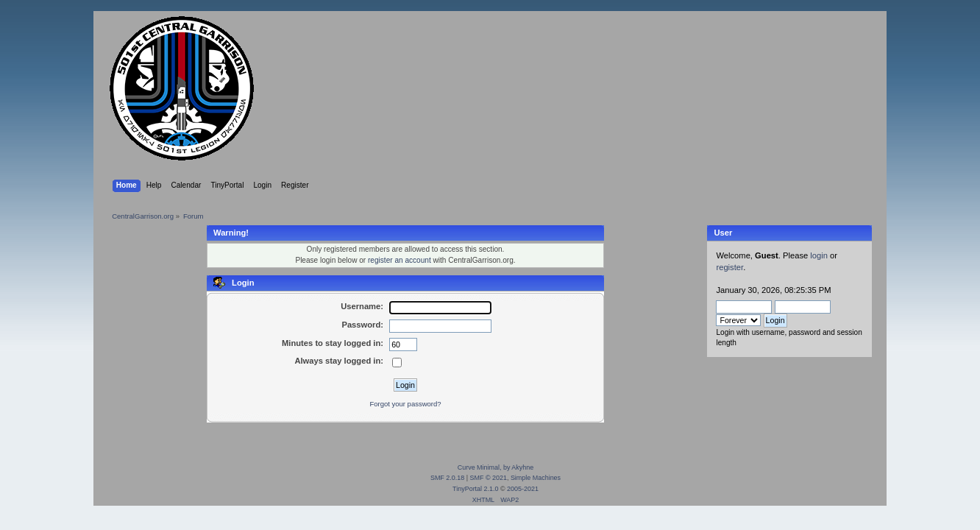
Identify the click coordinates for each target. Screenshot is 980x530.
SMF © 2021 (489, 478)
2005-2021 (523, 489)
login (819, 255)
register (729, 267)
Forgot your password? (405, 404)
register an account (400, 260)
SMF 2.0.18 (447, 478)
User (723, 233)
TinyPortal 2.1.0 (475, 489)
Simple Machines (536, 478)
